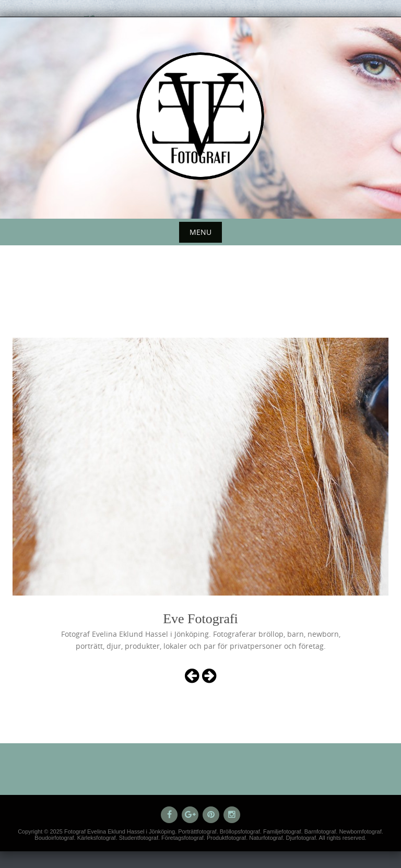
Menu (200, 232)
